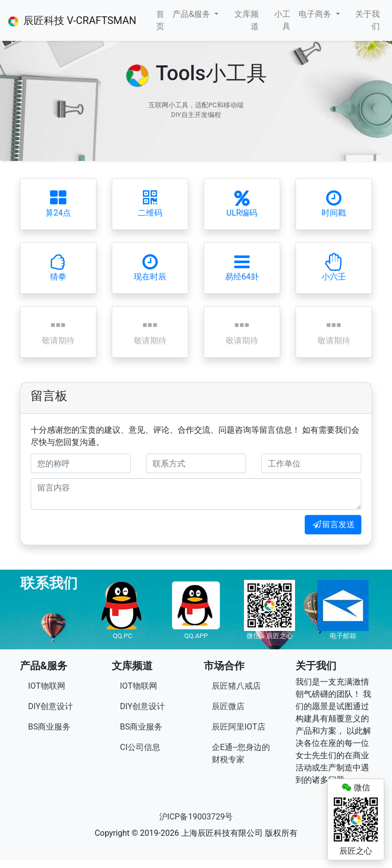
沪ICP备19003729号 (196, 817)
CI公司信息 (140, 747)
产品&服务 (192, 14)
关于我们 (367, 20)
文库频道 (247, 20)
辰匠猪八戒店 (236, 686)
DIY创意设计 (51, 706)
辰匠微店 (228, 706)
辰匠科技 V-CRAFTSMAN (72, 20)
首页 (160, 20)
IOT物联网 (47, 686)
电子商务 (316, 14)
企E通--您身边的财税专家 (241, 753)
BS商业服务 (49, 727)
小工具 (282, 20)
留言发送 (333, 524)
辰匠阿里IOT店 (239, 727)
